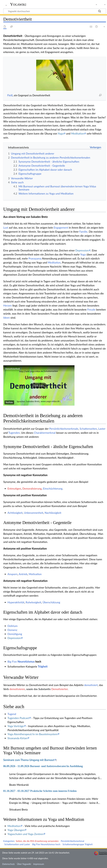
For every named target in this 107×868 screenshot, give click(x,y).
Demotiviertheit (12, 369)
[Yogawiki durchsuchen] (55, 11)
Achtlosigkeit (15, 513)
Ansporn (13, 574)
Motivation (35, 574)
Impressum (39, 864)
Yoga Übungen (16, 830)
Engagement (61, 228)
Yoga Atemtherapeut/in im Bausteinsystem (33, 734)
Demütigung (15, 634)
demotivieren (17, 689)
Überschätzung (51, 602)
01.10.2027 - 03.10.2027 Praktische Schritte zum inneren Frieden (40, 791)
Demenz (12, 630)
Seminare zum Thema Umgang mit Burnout (29, 760)
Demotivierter (60, 689)
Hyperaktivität (16, 602)
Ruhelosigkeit (33, 602)
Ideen (7, 318)
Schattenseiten (88, 429)
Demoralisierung (32, 488)
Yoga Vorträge (16, 726)
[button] (39, 385)
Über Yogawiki (24, 864)
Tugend (12, 714)
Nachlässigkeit (53, 513)
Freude (91, 309)
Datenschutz (8, 864)
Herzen (7, 305)
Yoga (61, 133)
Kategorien (9, 841)
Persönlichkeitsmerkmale (64, 429)
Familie (83, 232)
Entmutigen (14, 488)
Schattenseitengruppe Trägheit (77, 844)
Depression (82, 250)
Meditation (78, 133)
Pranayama (35, 258)
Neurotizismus (26, 662)
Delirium (13, 626)
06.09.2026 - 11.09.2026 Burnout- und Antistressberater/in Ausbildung (43, 766)
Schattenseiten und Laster (17, 844)
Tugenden (14, 433)
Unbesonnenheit (34, 513)
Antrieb (23, 574)
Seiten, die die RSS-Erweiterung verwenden (37, 841)
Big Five (12, 662)
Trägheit (43, 666)
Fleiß (10, 95)
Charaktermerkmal (45, 433)
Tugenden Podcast (18, 718)
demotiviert (91, 685)
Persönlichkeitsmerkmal (72, 841)
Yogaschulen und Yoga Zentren (25, 834)
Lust (6, 228)
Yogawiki (18, 4)
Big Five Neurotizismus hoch (46, 844)
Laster (102, 429)
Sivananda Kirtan (17, 738)
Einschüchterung (53, 488)
